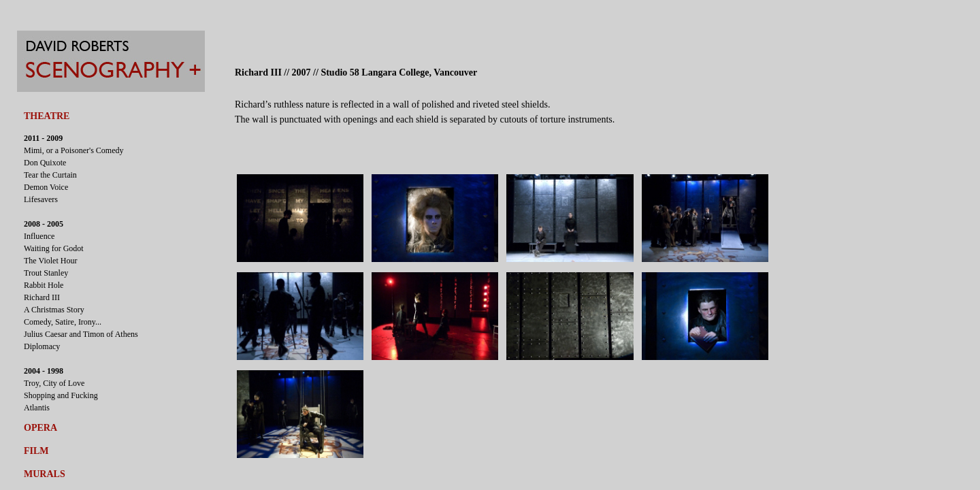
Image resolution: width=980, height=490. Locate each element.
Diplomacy (42, 346)
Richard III (42, 297)
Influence (39, 236)
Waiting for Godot (54, 248)
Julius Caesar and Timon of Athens (81, 334)
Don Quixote (45, 163)
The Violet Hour (50, 261)
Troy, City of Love (54, 383)
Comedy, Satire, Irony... (63, 322)
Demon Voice (46, 187)
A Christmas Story (54, 310)
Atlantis (37, 408)
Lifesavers (41, 199)
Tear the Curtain (50, 175)
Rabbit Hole (44, 285)
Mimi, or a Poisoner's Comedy (74, 150)
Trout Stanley (46, 273)
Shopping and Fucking (61, 395)
